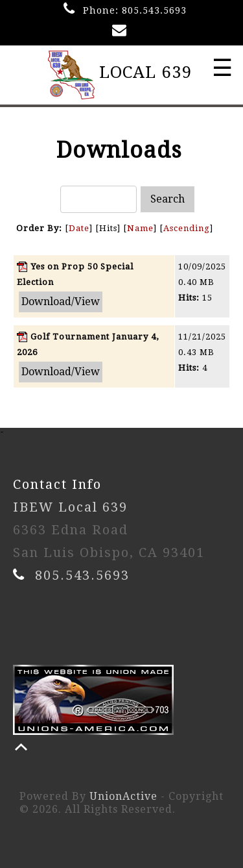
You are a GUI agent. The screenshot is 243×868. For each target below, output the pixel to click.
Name (140, 228)
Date (79, 228)
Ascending (187, 228)
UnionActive (123, 796)
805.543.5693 (154, 10)
